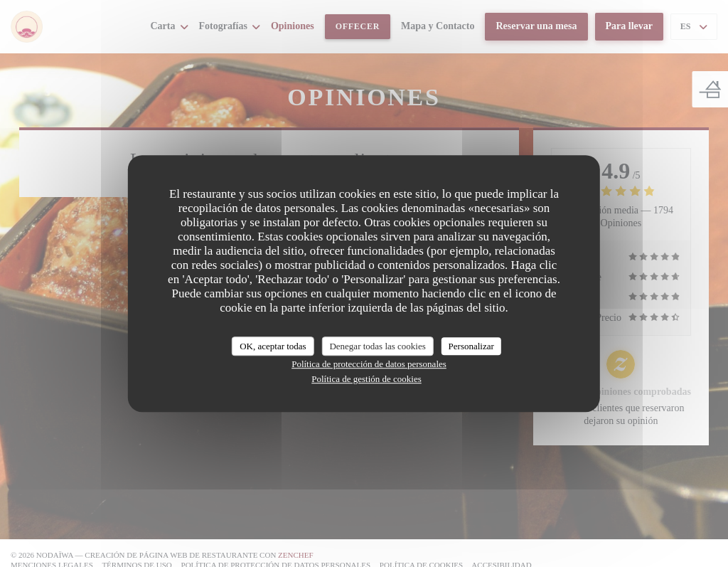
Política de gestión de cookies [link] (366, 379)
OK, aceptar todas (273, 346)
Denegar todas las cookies (377, 346)
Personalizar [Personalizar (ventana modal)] (471, 346)
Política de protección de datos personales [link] (369, 364)
